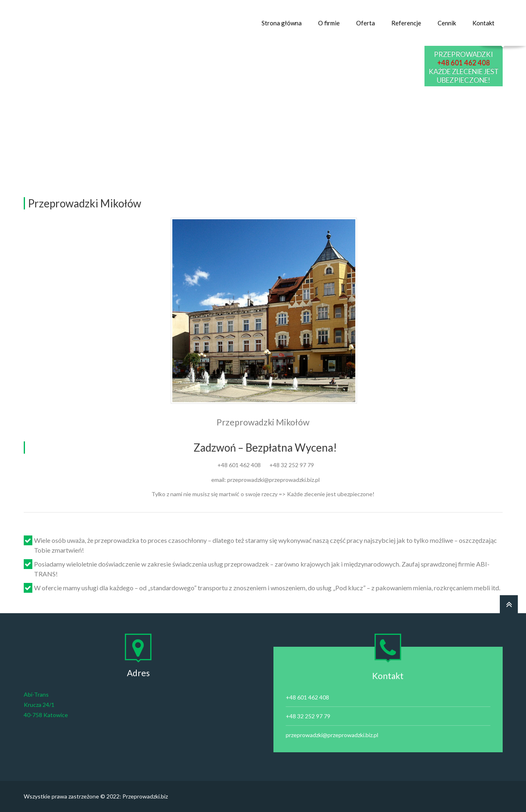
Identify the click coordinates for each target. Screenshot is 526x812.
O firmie (329, 23)
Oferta (366, 23)
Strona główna (282, 23)
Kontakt (483, 23)
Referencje (406, 23)
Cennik (447, 23)
